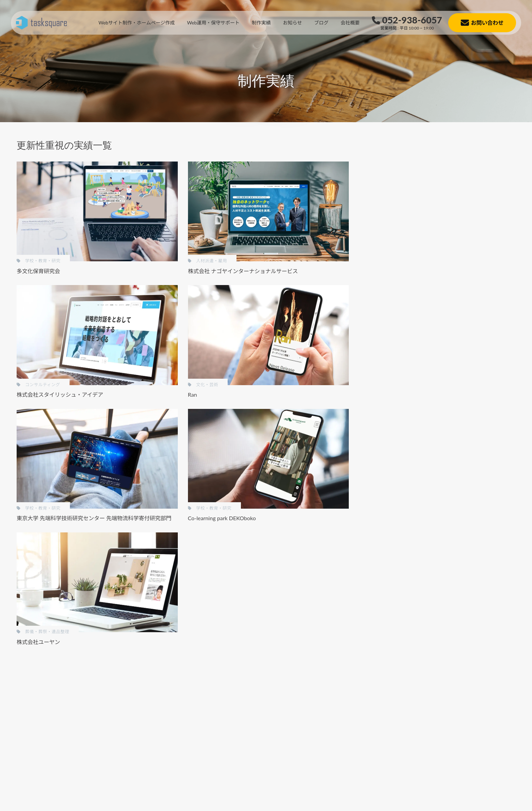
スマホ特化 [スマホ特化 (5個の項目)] (427, 282)
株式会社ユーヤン (38, 642)
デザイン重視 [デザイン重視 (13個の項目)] (463, 282)
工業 (418, 414)
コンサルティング (432, 497)
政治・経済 (425, 469)
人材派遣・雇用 (430, 373)
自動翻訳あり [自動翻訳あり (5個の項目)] (463, 317)
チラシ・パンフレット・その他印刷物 (454, 228)
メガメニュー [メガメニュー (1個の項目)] (429, 294)
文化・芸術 (425, 483)
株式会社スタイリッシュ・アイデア (60, 394)
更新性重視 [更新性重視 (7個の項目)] (427, 317)
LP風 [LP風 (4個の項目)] (461, 271)
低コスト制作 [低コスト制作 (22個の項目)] (429, 306)
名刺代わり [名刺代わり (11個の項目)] (465, 306)
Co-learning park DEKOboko (222, 518)
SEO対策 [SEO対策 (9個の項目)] (485, 271)
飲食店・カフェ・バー (437, 387)
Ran (193, 394)
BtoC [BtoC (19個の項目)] (441, 271)
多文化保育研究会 (38, 271)
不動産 (421, 428)
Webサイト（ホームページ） (445, 214)
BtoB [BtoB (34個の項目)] (420, 271)
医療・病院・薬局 (433, 511)
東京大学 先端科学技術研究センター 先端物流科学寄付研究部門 (94, 518)
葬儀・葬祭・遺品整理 (437, 345)
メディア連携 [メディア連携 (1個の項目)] (467, 294)
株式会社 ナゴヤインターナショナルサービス (243, 271)
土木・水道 (425, 524)
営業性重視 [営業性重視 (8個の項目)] (499, 306)
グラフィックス (430, 241)
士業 (418, 442)
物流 (418, 538)
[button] (47, 753)
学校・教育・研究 (433, 456)
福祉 (418, 359)
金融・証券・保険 (433, 401)
